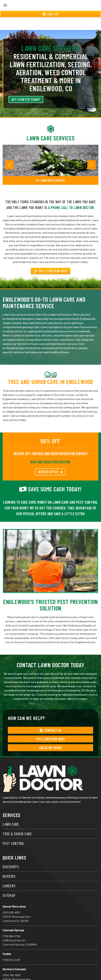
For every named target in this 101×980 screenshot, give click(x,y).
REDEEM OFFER (51, 459)
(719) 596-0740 (12, 923)
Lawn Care (11, 812)
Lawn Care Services (51, 125)
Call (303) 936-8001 (50, 726)
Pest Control (13, 831)
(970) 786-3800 (12, 962)
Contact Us (50, 718)
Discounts (11, 854)
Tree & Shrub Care (17, 821)
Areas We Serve (50, 735)
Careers (9, 873)
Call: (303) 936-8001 (51, 258)
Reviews (9, 864)
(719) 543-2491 (11, 947)
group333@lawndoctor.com (46, 971)
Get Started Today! (26, 87)
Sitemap (9, 883)
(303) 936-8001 (11, 900)
